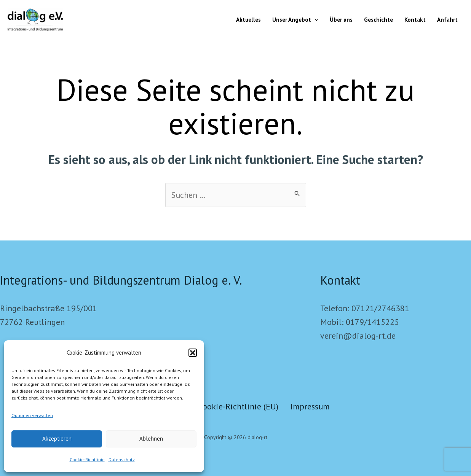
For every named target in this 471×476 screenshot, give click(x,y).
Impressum (310, 406)
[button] (193, 353)
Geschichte (378, 20)
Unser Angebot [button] (295, 20)
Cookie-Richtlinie (87, 459)
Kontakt (415, 20)
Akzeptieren (57, 439)
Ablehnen (151, 439)
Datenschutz (122, 459)
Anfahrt (447, 20)
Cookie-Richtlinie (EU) (238, 406)
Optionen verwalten (32, 415)
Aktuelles (248, 20)
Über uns (341, 20)
